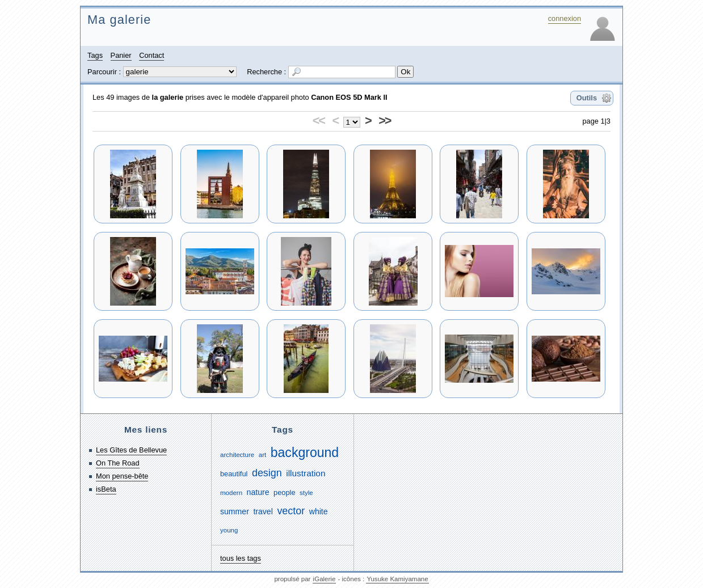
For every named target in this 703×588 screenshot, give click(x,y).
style (306, 493)
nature (258, 492)
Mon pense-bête (122, 476)
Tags (95, 55)
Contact (151, 55)
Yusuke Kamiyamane (397, 579)
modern (231, 493)
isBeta (106, 489)
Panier (121, 55)
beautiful (234, 474)
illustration (306, 473)
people (284, 492)
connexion (565, 18)
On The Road (118, 463)
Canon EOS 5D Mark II (349, 97)
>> (384, 120)
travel (263, 511)
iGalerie (325, 579)
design (267, 473)
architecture (237, 455)
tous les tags (241, 558)
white (319, 511)
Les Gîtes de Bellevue (131, 450)
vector (291, 511)
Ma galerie (119, 20)
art (262, 455)
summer (235, 511)
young (229, 530)
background (305, 452)
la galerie (168, 97)
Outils (587, 98)
